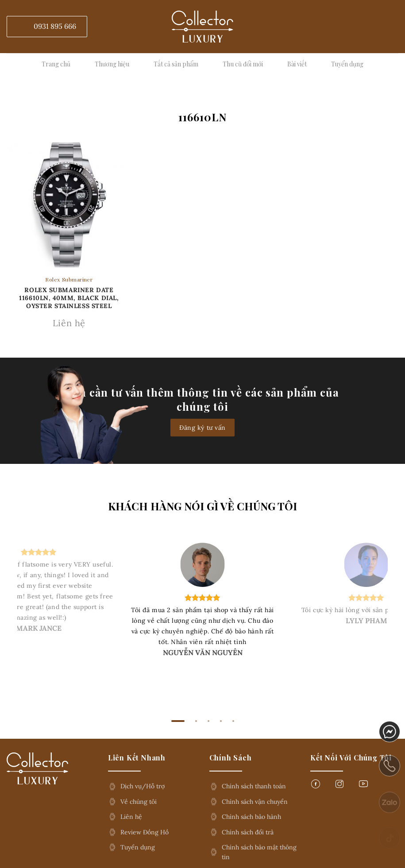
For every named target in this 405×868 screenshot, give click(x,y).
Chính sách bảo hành (251, 817)
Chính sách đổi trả (248, 832)
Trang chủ (56, 64)
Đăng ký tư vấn (202, 428)
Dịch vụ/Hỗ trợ (143, 786)
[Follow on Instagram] (339, 786)
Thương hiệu (112, 64)
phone (390, 773)
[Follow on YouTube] (363, 786)
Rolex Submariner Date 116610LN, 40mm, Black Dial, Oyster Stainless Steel (69, 298)
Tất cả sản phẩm (176, 64)
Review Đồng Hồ (145, 832)
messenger (390, 737)
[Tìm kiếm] (393, 27)
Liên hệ (131, 817)
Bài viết (297, 64)
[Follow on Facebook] (316, 786)
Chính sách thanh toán (254, 786)
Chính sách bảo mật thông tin (259, 852)
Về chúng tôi (139, 802)
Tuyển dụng (347, 64)
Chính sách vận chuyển (255, 802)
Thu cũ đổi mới (243, 64)
